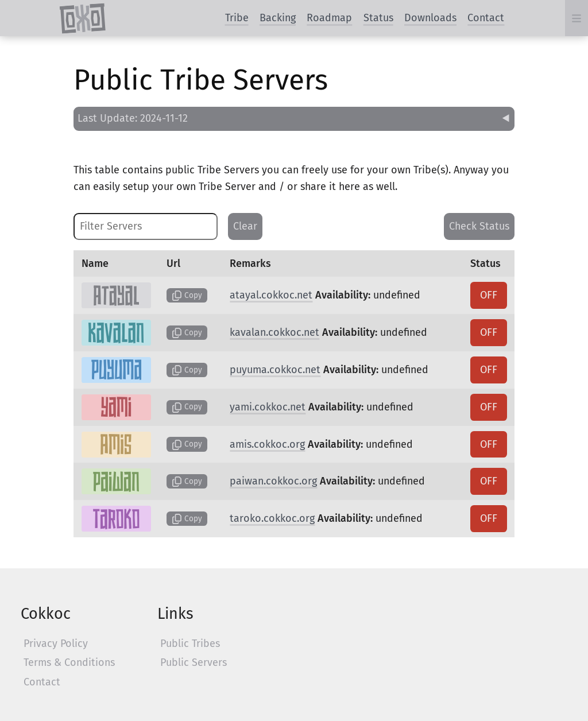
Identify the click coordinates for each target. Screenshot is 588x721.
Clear (245, 226)
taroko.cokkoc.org (272, 518)
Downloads (430, 18)
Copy (187, 296)
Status (378, 18)
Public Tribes (190, 644)
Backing (278, 18)
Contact (486, 18)
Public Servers (194, 662)
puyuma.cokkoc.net (275, 370)
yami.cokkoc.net (268, 407)
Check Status (479, 226)
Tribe (237, 18)
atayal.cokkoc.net (271, 295)
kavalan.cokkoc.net (274, 332)
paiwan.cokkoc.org (273, 481)
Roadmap (329, 18)
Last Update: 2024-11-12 (133, 118)
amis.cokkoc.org (267, 444)
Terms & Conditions (69, 662)
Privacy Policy (56, 644)
